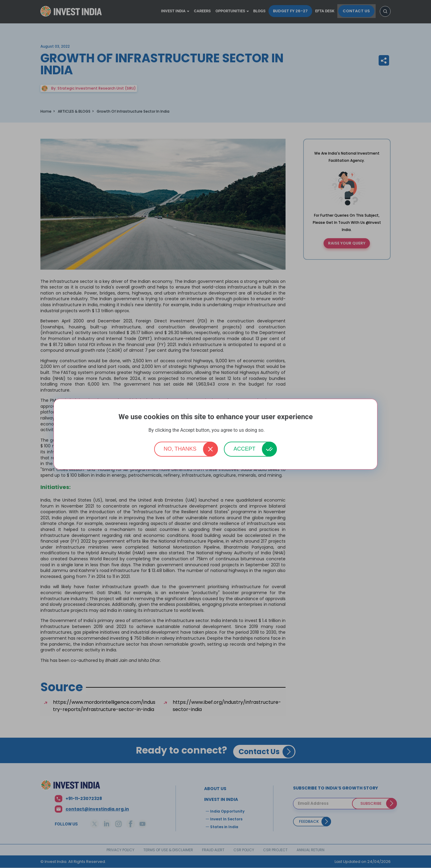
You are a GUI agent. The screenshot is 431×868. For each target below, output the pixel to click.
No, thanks (180, 449)
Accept (244, 449)
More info (274, 430)
